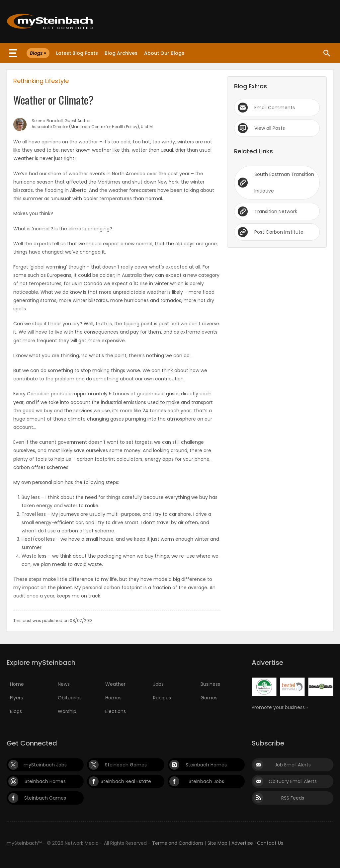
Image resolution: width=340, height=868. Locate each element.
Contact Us (270, 843)
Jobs (158, 684)
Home (17, 684)
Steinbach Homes (206, 765)
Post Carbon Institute (279, 232)
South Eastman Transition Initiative (284, 183)
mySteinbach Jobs (45, 765)
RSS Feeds (293, 798)
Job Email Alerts (293, 765)
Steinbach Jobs (206, 781)
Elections (116, 711)
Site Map (217, 843)
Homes (113, 698)
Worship (67, 711)
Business (210, 684)
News (64, 684)
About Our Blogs (164, 53)
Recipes (162, 698)
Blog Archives (121, 53)
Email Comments (275, 108)
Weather (115, 684)
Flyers (16, 698)
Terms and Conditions (178, 843)
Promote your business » (280, 707)
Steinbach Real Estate (126, 781)
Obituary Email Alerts (293, 781)
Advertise (242, 843)
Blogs (16, 711)
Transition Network (276, 211)
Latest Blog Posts (77, 53)
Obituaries (70, 698)
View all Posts (270, 128)
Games (209, 698)
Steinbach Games (126, 765)
